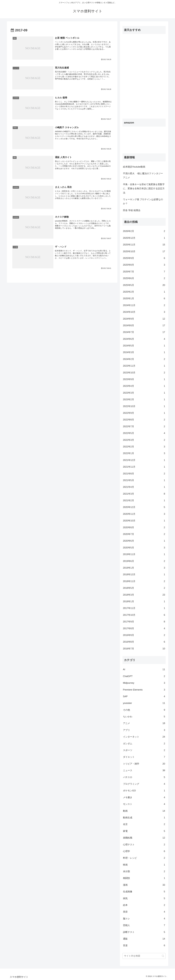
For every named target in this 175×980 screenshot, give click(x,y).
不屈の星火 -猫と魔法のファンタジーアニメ (143, 176)
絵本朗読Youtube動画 (134, 167)
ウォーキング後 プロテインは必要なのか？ (143, 201)
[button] (163, 956)
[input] (144, 956)
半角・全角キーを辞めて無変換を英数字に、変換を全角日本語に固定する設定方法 (144, 189)
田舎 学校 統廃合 (132, 210)
